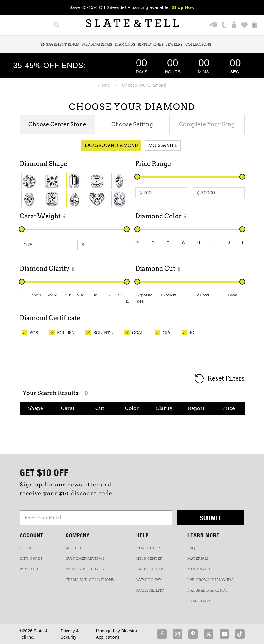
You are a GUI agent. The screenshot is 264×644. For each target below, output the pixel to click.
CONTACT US (149, 548)
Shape (36, 408)
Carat (68, 408)
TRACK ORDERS (151, 569)
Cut (100, 408)
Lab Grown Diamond (111, 145)
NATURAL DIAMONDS (207, 590)
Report (196, 408)
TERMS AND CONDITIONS (90, 580)
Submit (211, 518)
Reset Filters (219, 379)
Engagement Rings (60, 44)
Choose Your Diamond (144, 85)
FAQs (192, 548)
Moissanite (163, 145)
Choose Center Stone (57, 124)
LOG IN (26, 548)
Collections (198, 44)
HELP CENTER (149, 559)
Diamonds (125, 44)
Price (229, 408)
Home (104, 85)
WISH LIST (30, 569)
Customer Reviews (85, 559)
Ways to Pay (149, 580)
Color (132, 408)
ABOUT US (75, 548)
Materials (198, 559)
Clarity (164, 408)
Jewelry (174, 44)
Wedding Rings (97, 44)
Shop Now (183, 7)
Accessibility (150, 590)
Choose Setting (132, 124)
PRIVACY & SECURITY (85, 569)
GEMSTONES (199, 601)
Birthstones (151, 44)
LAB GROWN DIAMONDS (210, 580)
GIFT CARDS (31, 559)
